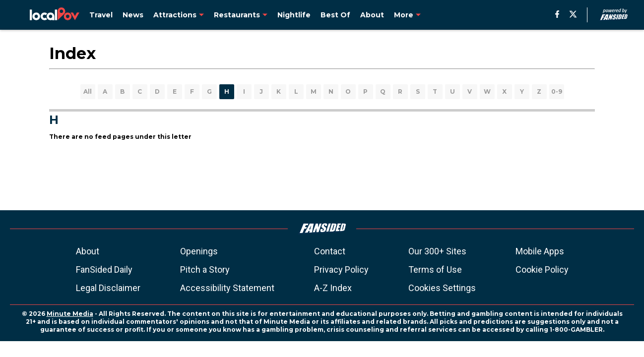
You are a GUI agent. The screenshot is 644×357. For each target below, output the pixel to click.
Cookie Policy (542, 269)
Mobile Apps (540, 251)
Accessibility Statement (227, 288)
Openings (199, 251)
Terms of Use (435, 269)
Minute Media (70, 314)
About (88, 251)
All (88, 91)
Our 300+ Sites (437, 251)
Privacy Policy (341, 269)
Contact (330, 251)
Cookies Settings (442, 288)
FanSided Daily (104, 269)
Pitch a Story (205, 269)
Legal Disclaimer (108, 288)
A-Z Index (333, 288)
